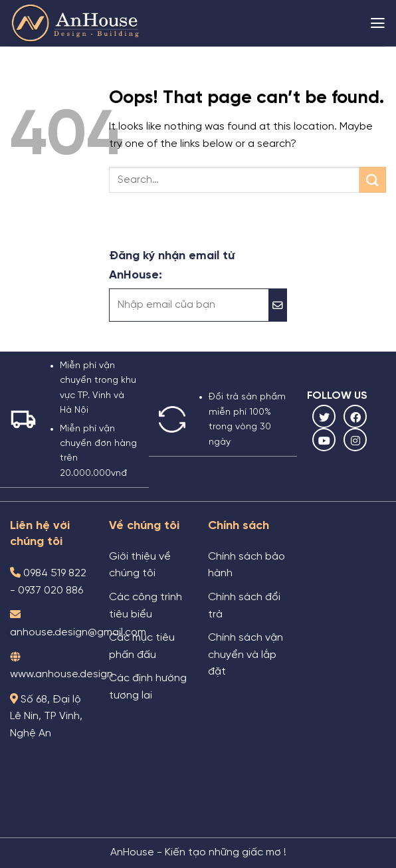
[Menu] (378, 23)
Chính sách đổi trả (244, 606)
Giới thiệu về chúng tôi (140, 566)
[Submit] (373, 180)
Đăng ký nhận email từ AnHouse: (172, 266)
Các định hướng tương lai (148, 687)
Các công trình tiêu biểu (146, 606)
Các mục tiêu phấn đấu (142, 647)
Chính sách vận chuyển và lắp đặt (246, 655)
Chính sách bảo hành (247, 566)
